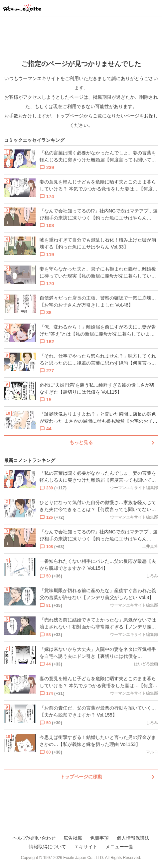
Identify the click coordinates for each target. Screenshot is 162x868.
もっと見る (81, 442)
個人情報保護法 (133, 838)
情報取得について (48, 847)
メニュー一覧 (119, 847)
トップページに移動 (81, 777)
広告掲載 (73, 838)
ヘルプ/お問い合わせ (34, 838)
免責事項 (99, 838)
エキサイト (86, 847)
